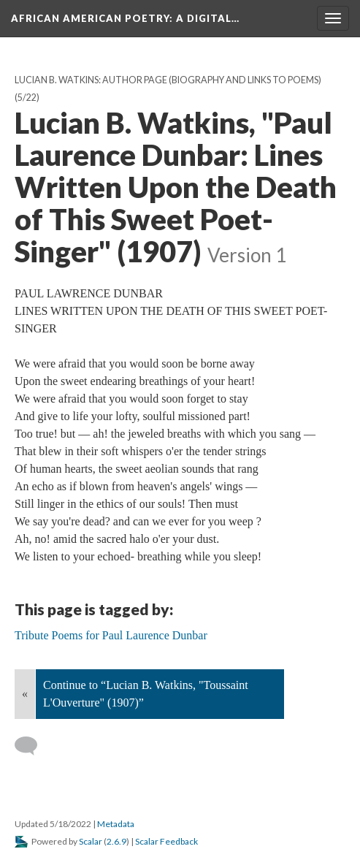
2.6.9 (116, 841)
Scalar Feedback (166, 841)
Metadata (116, 824)
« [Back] (25, 694)
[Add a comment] (32, 746)
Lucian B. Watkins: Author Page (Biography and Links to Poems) (168, 80)
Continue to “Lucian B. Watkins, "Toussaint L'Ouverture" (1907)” (146, 694)
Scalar (91, 841)
